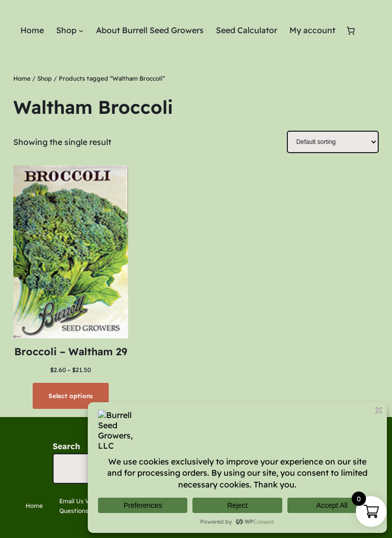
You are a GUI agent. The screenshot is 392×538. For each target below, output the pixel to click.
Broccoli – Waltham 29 (71, 351)
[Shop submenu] (81, 31)
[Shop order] (333, 142)
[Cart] (351, 31)
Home (22, 78)
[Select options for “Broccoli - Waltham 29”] (70, 396)
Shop (45, 78)
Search (66, 446)
